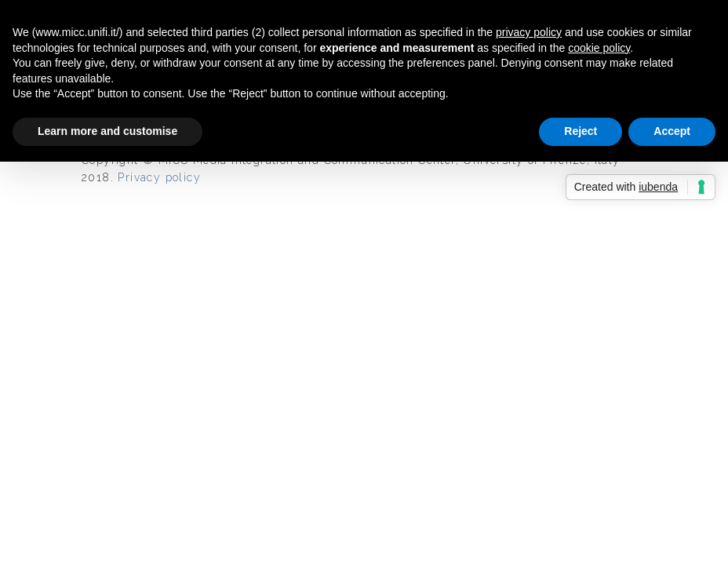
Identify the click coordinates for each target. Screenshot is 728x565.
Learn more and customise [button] (107, 131)
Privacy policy (159, 177)
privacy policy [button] (529, 32)
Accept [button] (672, 131)
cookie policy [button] (599, 48)
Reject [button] (581, 131)
